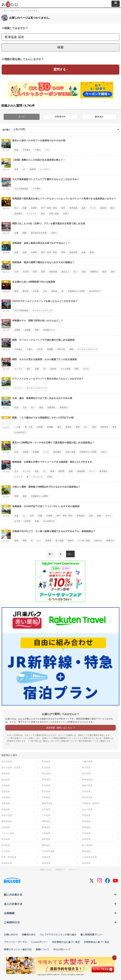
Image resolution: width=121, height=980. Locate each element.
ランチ (93, 208)
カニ (39, 541)
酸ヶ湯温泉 (87, 845)
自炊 (113, 272)
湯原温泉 (46, 839)
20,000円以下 (95, 291)
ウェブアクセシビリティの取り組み (58, 934)
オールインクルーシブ (42, 310)
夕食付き (98, 541)
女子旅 (17, 521)
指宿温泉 (86, 863)
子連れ (38, 150)
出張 (45, 291)
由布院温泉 (7, 863)
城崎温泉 (46, 821)
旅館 (99, 516)
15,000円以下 (49, 521)
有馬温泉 (73, 208)
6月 (45, 369)
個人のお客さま (60, 894)
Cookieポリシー (40, 942)
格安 (104, 272)
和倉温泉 (6, 809)
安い (76, 272)
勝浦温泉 (46, 827)
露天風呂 (103, 471)
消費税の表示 (29, 934)
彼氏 (29, 369)
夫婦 (16, 408)
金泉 (84, 252)
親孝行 (71, 541)
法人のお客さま (60, 904)
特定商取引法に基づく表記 (66, 942)
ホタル (86, 369)
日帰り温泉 (54, 214)
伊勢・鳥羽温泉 (9, 857)
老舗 (37, 521)
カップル (18, 369)
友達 (16, 169)
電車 (25, 496)
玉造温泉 (86, 833)
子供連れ (27, 150)
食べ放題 (60, 541)
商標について (43, 949)
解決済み (99, 117)
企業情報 (60, 913)
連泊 (59, 427)
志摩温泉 (46, 857)
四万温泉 (46, 785)
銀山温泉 (6, 780)
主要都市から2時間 (88, 452)
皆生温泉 (6, 839)
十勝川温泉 (87, 762)
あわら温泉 (87, 809)
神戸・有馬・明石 (49, 208)
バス (47, 150)
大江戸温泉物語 (21, 189)
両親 (16, 496)
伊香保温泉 (87, 780)
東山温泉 (46, 773)
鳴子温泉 (86, 767)
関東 (37, 330)
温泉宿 (33, 169)
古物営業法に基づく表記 (96, 942)
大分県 (26, 272)
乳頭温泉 (46, 767)
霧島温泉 (46, 845)
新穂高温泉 (7, 821)
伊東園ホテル (49, 330)
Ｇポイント (73, 870)
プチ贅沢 (36, 189)
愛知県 (26, 291)
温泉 (84, 208)
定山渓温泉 (7, 762)
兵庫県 (34, 208)
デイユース (31, 214)
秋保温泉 (6, 773)
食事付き (110, 541)
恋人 (16, 208)
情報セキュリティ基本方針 (18, 949)
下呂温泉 (46, 815)
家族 (16, 150)
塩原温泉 (6, 791)
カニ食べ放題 (84, 541)
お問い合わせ (11, 934)
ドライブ (18, 477)
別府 (35, 272)
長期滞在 (94, 272)
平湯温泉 (86, 815)
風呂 (112, 208)
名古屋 (36, 291)
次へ (70, 554)
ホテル (108, 516)
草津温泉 (46, 780)
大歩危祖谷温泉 (89, 857)
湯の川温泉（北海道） (12, 767)
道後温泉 (86, 827)
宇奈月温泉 (7, 815)
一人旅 (17, 427)
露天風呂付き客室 (39, 233)
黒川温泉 (6, 845)
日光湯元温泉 (48, 851)
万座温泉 (6, 785)
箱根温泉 (86, 851)
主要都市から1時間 (76, 291)
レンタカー (45, 169)
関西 (25, 233)
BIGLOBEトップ (62, 949)
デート (92, 471)
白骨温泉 (86, 791)
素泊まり (65, 272)
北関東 (17, 330)
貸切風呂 (18, 214)
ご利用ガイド (60, 870)
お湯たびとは (45, 870)
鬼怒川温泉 (87, 785)
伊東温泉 (6, 803)
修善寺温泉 (47, 803)
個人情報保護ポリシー (92, 934)
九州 (16, 272)
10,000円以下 (20, 432)
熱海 (71, 471)
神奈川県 (61, 349)
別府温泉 (53, 272)
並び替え (6, 130)
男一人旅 (29, 427)
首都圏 (28, 330)
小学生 (40, 349)
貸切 (43, 214)
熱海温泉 (81, 471)
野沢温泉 (46, 791)
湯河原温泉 (87, 797)
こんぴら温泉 (8, 833)
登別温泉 (46, 762)
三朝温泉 (46, 833)
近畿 (25, 208)
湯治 (84, 272)
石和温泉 (46, 797)
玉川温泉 (6, 851)
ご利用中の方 (60, 922)
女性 (32, 516)
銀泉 (92, 252)
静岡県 (61, 471)
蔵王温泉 (86, 773)
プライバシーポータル (15, 942)
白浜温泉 (6, 827)
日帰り (66, 214)
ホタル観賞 (65, 369)
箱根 (71, 349)
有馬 (63, 208)
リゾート (18, 388)
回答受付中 (60, 117)
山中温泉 (46, 809)
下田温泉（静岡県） (92, 803)
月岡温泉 (6, 797)
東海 (16, 291)
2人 (24, 169)
